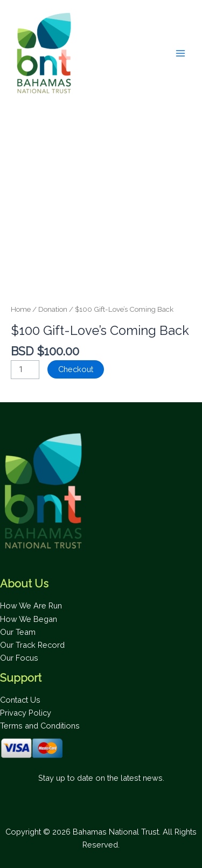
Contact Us (20, 700)
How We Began (29, 619)
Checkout (76, 369)
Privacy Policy (26, 713)
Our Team (18, 632)
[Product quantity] (25, 370)
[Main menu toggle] (180, 53)
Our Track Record (32, 645)
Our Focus (19, 658)
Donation (53, 309)
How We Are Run (31, 605)
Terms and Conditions (40, 726)
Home (21, 309)
